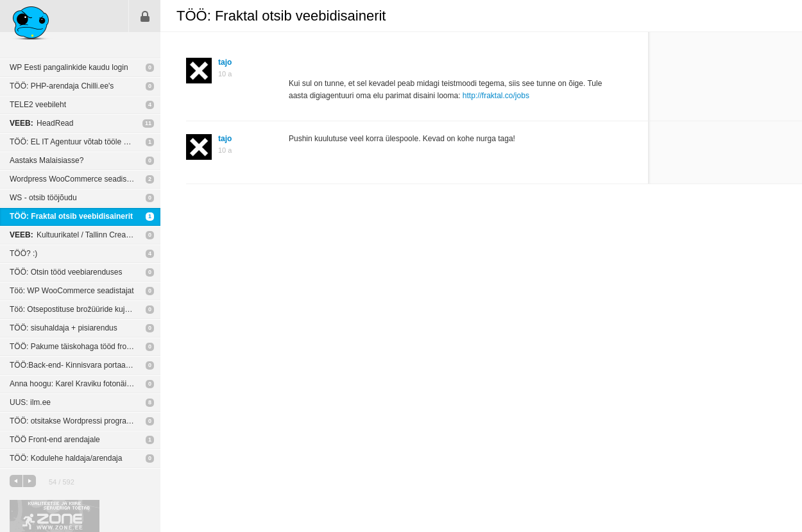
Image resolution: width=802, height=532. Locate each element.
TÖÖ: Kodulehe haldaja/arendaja (66, 458)
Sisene (145, 16)
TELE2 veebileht (38, 105)
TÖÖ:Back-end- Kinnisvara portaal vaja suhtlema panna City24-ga (85, 365)
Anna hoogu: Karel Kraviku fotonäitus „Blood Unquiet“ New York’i (85, 384)
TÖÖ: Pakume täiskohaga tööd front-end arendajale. (85, 347)
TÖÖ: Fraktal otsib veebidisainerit (71, 216)
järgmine (30, 481)
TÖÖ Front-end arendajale (55, 440)
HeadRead (41, 123)
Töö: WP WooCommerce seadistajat (72, 291)
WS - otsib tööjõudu (43, 198)
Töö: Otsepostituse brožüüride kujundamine (84, 309)
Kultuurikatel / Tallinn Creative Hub (82, 235)
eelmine (16, 481)
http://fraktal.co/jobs (496, 96)
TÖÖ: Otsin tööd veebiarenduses (66, 272)
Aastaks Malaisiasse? (47, 160)
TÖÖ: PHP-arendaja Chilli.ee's (62, 86)
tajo (225, 62)
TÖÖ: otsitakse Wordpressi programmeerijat (85, 421)
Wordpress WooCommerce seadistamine (80, 179)
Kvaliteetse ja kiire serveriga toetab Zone (55, 516)
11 (148, 123)
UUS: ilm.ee (30, 402)
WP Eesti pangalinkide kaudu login (69, 67)
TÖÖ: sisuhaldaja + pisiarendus (64, 328)
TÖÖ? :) (23, 253)
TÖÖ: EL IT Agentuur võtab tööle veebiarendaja (85, 142)
